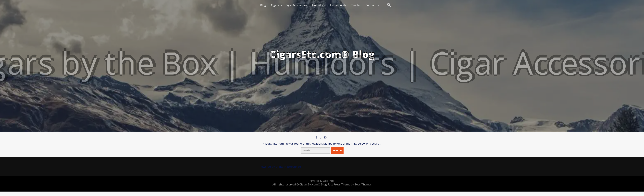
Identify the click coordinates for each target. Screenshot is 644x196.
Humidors (318, 5)
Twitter (356, 5)
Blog (263, 5)
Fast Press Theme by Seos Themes (350, 184)
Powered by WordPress (322, 181)
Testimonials (338, 5)
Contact (371, 5)
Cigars (275, 5)
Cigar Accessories (296, 5)
